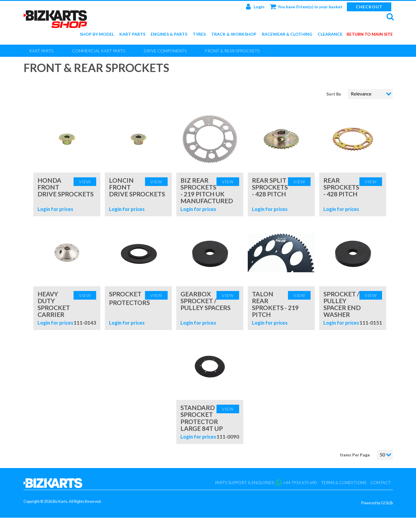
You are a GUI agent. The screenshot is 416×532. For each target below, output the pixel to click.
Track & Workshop (234, 34)
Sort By (334, 94)
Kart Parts (132, 34)
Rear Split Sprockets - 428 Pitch (270, 187)
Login (255, 7)
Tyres (199, 34)
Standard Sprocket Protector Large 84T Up (202, 418)
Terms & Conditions (344, 482)
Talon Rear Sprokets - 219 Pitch (275, 304)
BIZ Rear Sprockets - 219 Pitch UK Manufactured (207, 190)
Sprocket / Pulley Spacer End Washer (342, 304)
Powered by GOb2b (377, 503)
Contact (381, 482)
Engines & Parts (169, 34)
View (85, 182)
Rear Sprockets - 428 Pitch (341, 187)
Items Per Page (355, 455)
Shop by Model (97, 34)
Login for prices (55, 209)
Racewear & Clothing (287, 34)
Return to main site (370, 34)
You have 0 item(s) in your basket (306, 7)
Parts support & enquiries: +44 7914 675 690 (266, 483)
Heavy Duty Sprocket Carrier (54, 304)
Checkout (369, 7)
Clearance (330, 34)
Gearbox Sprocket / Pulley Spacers (205, 301)
